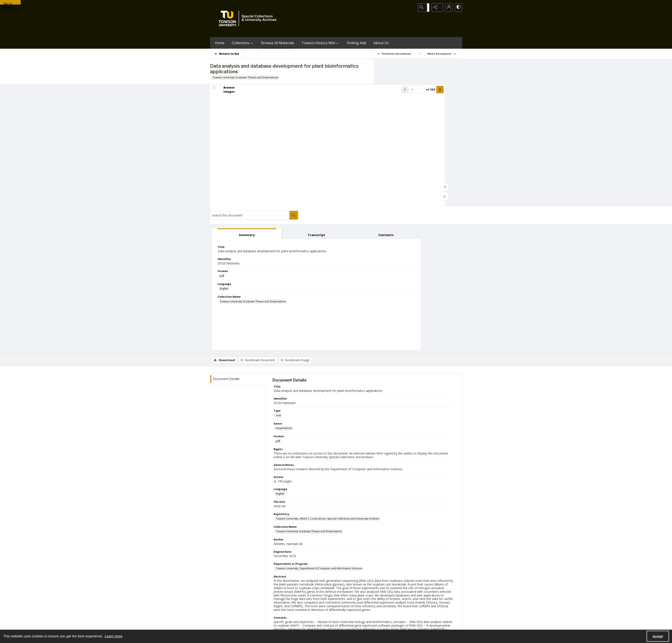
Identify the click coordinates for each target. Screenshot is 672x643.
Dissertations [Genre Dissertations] (284, 288)
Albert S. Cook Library (312, 625)
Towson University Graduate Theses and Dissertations (245, 77)
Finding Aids (357, 43)
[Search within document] (458, 68)
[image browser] (226, 93)
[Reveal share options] (436, 8)
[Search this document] (414, 68)
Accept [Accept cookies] (658, 636)
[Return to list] (229, 54)
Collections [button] (243, 43)
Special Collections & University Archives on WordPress (374, 607)
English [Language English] (392, 152)
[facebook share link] (353, 598)
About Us (381, 43)
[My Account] (447, 8)
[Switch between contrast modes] (458, 8)
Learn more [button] (114, 636)
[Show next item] (373, 93)
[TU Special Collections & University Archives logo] (249, 19)
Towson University (221, 625)
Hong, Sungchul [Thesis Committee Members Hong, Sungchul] (285, 505)
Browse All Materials (278, 43)
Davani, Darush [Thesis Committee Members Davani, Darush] (307, 505)
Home (220, 43)
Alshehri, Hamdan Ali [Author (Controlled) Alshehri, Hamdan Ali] (288, 530)
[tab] (394, 94)
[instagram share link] (344, 598)
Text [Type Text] (278, 275)
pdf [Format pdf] (390, 139)
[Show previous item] (338, 93)
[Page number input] (351, 93)
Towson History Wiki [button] (321, 43)
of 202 (364, 93)
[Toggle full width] (378, 190)
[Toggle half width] (378, 200)
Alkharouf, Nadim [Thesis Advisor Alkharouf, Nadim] (286, 543)
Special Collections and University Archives (408, 625)
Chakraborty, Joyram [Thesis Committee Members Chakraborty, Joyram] (333, 505)
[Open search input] (426, 8)
